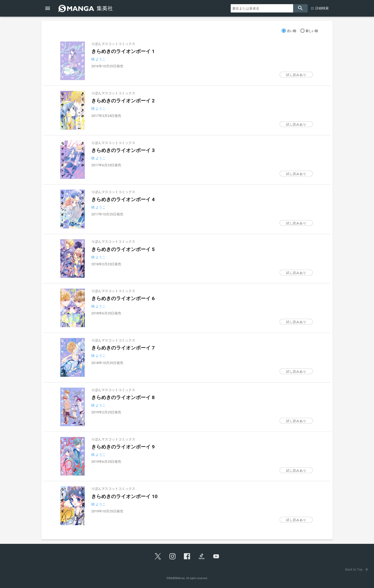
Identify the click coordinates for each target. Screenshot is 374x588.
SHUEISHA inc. (177, 578)
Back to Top (357, 569)
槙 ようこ (98, 59)
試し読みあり (296, 75)
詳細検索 (322, 8)
